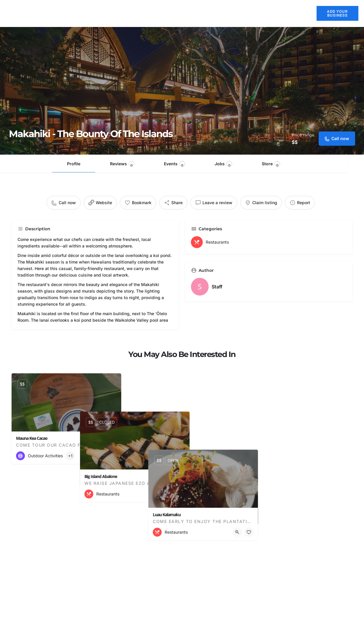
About (147, 13)
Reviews (122, 164)
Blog (300, 13)
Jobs (223, 164)
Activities (238, 13)
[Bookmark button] (112, 456)
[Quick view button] (100, 456)
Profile (74, 164)
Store (271, 164)
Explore (271, 13)
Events (174, 164)
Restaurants (203, 13)
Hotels (172, 13)
